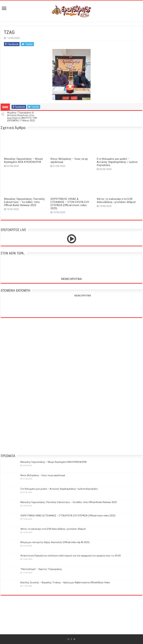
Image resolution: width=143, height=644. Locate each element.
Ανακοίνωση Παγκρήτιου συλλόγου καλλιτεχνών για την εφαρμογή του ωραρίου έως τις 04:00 (71, 556)
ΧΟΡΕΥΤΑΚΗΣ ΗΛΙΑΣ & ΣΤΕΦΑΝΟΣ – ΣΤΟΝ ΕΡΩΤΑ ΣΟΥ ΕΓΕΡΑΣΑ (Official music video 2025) (70, 204)
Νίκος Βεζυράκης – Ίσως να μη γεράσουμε (43, 475)
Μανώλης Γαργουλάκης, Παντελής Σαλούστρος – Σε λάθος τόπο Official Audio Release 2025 (24, 202)
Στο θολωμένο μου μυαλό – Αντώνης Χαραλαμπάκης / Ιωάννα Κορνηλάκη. (117, 162)
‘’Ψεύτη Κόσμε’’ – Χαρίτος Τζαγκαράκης (41, 569)
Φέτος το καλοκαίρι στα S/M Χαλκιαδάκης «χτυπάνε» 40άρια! (116, 200)
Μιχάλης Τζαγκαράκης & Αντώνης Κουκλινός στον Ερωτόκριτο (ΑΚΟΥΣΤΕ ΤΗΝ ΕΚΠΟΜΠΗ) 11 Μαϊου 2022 (24, 115)
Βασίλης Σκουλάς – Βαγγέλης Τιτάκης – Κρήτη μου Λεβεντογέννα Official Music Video (65, 583)
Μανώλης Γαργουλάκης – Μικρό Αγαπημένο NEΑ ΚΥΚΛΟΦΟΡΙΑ (23, 160)
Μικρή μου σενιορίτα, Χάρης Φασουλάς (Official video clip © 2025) (55, 542)
